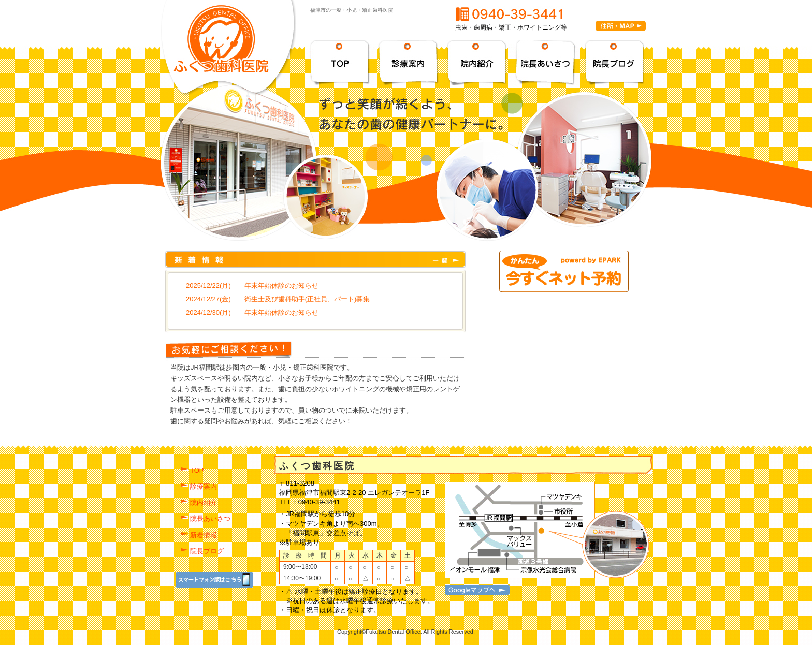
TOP (197, 470)
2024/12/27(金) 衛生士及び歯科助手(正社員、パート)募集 (278, 299)
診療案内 (204, 486)
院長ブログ (207, 551)
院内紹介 (204, 502)
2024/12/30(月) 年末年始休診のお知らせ (252, 312)
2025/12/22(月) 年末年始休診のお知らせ (252, 285)
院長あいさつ (210, 518)
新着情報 (204, 535)
